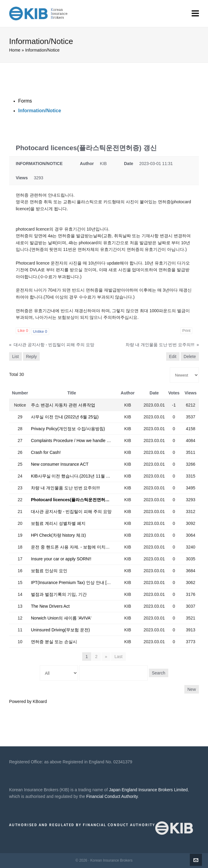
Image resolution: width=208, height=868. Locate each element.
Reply (32, 356)
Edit (173, 356)
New (192, 689)
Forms (25, 101)
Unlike (40, 331)
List (15, 356)
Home (15, 50)
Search (159, 673)
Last (118, 657)
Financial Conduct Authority (112, 796)
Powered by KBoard (28, 701)
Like (23, 331)
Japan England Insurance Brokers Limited (148, 790)
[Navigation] (195, 14)
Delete (190, 356)
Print (186, 331)
